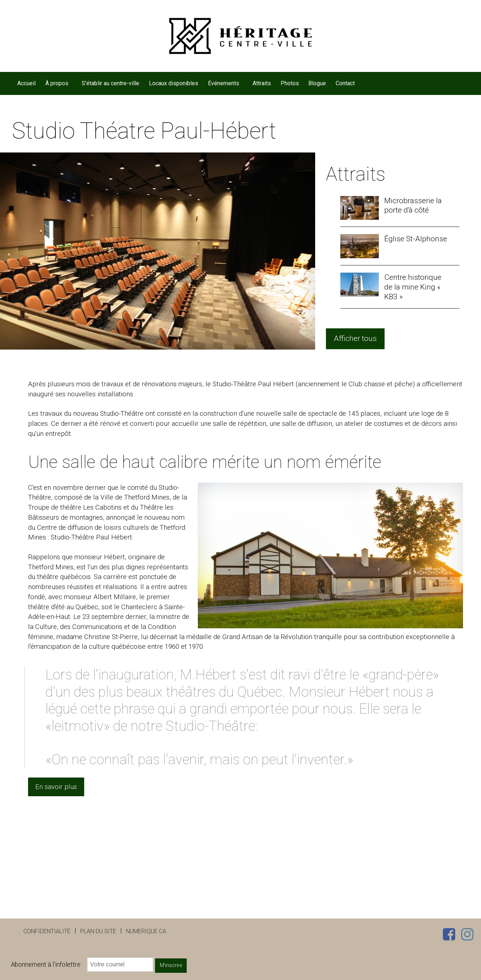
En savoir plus (56, 787)
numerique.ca (146, 931)
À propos (57, 83)
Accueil (26, 83)
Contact (345, 83)
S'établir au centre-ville (110, 83)
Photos (290, 83)
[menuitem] (27, 83)
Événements (224, 83)
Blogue (317, 83)
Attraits (262, 83)
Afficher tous (355, 338)
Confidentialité (47, 931)
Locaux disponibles (174, 83)
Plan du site (98, 931)
